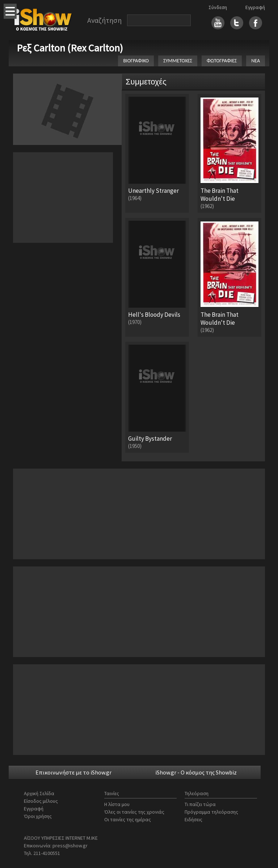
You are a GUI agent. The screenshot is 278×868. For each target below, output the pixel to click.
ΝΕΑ (256, 61)
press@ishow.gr (70, 846)
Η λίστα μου (117, 804)
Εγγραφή (255, 7)
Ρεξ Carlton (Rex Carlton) (70, 48)
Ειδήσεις (193, 819)
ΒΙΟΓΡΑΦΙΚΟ (136, 61)
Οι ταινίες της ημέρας (128, 819)
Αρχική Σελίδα (39, 793)
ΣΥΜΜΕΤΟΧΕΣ (178, 61)
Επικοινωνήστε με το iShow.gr (73, 772)
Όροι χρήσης (38, 816)
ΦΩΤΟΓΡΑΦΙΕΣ (222, 61)
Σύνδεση (218, 7)
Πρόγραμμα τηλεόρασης (211, 812)
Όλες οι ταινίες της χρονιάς (134, 812)
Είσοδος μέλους (41, 801)
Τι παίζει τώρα (200, 804)
